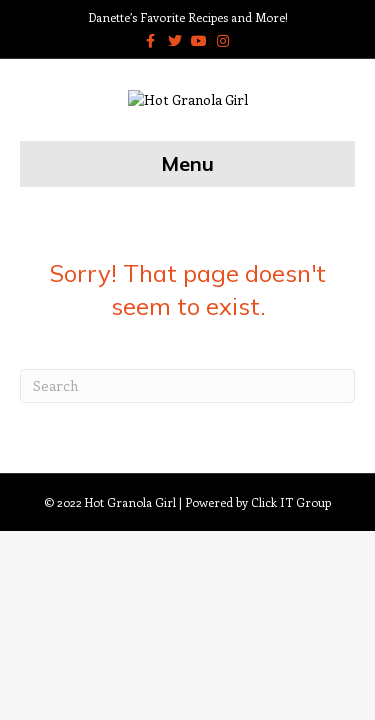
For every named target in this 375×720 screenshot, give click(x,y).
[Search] (187, 443)
